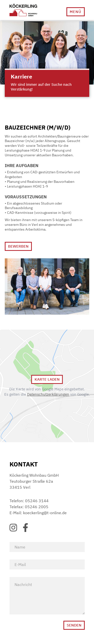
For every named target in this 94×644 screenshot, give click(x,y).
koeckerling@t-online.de (45, 513)
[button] (76, 12)
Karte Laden (47, 379)
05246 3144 (37, 501)
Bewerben (18, 246)
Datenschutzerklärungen (48, 394)
